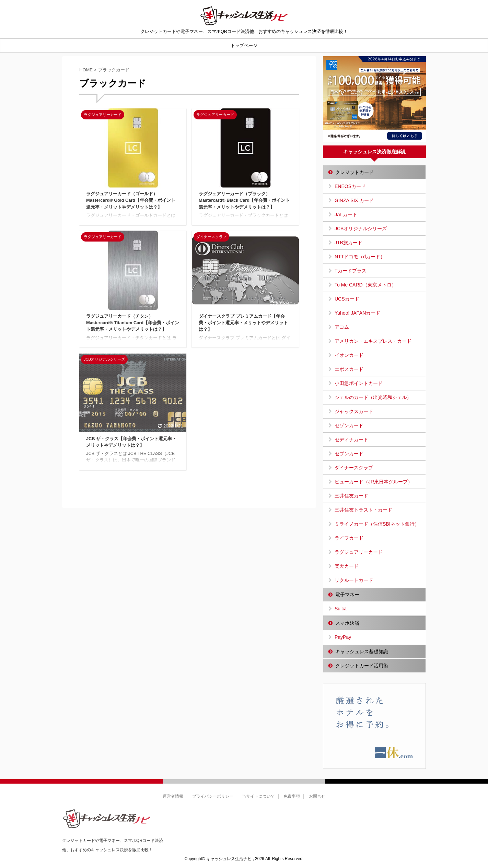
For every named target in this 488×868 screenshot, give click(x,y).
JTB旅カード (348, 243)
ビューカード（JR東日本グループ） (374, 482)
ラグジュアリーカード (359, 552)
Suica (341, 609)
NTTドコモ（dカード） (360, 257)
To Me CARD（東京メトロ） (365, 285)
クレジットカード (355, 172)
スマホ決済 (347, 623)
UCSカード (347, 299)
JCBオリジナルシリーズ (361, 228)
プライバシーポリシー (213, 796)
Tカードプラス (351, 271)
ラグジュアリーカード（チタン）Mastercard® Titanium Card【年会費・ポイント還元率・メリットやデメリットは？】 (133, 323)
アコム (342, 327)
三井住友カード (351, 496)
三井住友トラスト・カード (363, 510)
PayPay (343, 637)
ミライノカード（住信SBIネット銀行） (377, 524)
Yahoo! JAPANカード (357, 313)
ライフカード (349, 538)
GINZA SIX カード (354, 200)
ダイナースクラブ (354, 468)
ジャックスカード (354, 411)
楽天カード (347, 566)
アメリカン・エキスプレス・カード (373, 341)
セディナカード (351, 439)
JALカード (346, 214)
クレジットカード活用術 (362, 666)
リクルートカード (354, 580)
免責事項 (292, 796)
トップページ (244, 45)
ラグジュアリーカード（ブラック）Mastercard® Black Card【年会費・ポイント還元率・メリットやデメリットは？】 (244, 200)
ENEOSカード (350, 186)
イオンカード (349, 355)
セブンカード (349, 454)
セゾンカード (349, 425)
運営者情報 (173, 796)
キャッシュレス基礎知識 (362, 652)
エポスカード (349, 369)
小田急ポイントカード (359, 383)
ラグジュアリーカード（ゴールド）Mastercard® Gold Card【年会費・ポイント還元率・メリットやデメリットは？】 (131, 200)
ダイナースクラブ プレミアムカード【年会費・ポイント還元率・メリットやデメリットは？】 (243, 323)
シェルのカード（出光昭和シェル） (373, 397)
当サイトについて (258, 796)
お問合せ (317, 796)
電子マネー (347, 595)
